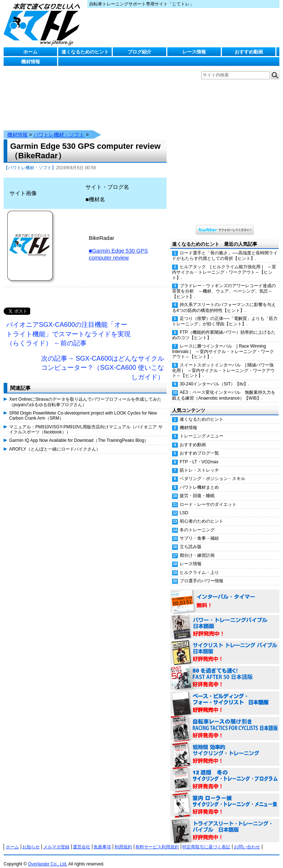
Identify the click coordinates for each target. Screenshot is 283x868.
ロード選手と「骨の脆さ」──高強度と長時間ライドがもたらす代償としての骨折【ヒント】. (225, 248)
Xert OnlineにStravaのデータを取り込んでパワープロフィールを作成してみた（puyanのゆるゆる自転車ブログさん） (85, 395)
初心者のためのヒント (202, 514)
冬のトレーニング (197, 523)
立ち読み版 (191, 539)
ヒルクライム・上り (199, 565)
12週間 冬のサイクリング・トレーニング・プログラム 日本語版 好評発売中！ (225, 773)
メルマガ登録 (56, 840)
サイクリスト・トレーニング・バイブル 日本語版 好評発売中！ (225, 645)
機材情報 (31, 62)
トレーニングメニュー (202, 429)
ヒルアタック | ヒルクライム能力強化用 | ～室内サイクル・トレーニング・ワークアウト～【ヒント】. (224, 265)
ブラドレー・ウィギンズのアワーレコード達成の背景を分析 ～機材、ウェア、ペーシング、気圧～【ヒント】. (224, 284)
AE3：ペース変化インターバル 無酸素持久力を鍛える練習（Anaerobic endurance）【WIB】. (224, 388)
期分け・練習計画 (197, 548)
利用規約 (123, 840)
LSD (184, 506)
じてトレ (44, 24)
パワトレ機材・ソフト (59, 127)
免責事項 (102, 840)
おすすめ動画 (249, 52)
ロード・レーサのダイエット (208, 497)
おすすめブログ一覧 (199, 446)
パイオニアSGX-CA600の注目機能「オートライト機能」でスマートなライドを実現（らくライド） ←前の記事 (68, 327)
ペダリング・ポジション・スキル (212, 471)
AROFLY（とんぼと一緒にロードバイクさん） (55, 442)
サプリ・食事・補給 (199, 531)
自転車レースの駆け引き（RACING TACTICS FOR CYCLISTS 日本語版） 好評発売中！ (225, 722)
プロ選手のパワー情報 (202, 574)
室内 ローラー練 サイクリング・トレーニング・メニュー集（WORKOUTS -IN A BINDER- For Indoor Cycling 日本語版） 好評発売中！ (225, 798)
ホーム (30, 52)
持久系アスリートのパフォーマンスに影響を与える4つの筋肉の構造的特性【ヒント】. (224, 300)
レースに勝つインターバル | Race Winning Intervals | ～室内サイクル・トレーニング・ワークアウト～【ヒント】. (223, 344)
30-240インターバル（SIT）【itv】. (214, 377)
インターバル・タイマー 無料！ (225, 594)
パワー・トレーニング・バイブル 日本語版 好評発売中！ (225, 620)
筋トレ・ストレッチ (199, 463)
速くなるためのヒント (85, 52)
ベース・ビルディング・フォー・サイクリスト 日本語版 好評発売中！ (225, 696)
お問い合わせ (247, 840)
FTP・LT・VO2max (199, 455)
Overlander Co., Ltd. (48, 857)
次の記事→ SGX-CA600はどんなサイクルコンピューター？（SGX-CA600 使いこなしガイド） (103, 360)
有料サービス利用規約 (157, 840)
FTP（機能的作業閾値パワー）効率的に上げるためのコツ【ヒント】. (224, 328)
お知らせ (31, 840)
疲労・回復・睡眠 (197, 488)
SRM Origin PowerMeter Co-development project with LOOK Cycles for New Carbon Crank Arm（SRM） (83, 408)
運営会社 (81, 840)
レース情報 (194, 52)
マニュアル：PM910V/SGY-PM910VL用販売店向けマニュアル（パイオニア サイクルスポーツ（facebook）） (86, 422)
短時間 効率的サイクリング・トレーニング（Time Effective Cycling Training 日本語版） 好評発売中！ (225, 747)
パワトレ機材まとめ (199, 480)
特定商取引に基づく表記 (206, 840)
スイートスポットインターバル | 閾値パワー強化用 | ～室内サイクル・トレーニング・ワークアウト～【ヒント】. (223, 363)
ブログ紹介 (139, 52)
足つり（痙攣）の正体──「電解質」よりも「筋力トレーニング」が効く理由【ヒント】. (225, 314)
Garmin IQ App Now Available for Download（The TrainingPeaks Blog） (79, 433)
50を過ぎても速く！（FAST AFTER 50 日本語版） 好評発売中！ (225, 671)
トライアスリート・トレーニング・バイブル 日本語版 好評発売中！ (225, 824)
